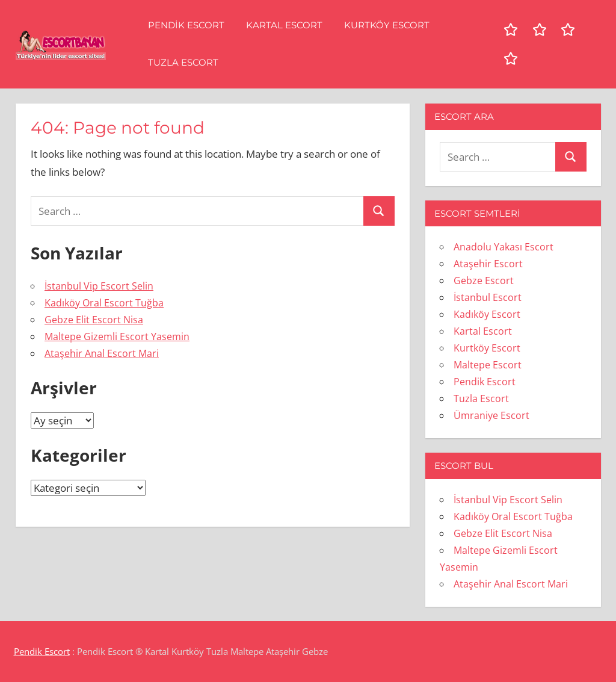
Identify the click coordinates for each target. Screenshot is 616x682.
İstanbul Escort (488, 297)
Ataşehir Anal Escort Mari (102, 353)
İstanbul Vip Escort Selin (99, 286)
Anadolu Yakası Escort (504, 247)
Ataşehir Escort (488, 264)
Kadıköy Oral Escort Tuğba (104, 303)
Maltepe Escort (488, 365)
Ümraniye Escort (491, 415)
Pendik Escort (186, 25)
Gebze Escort (484, 281)
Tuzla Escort (183, 62)
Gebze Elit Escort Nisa (94, 320)
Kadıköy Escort (487, 314)
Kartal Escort (284, 25)
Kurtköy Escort (387, 25)
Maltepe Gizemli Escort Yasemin (117, 336)
